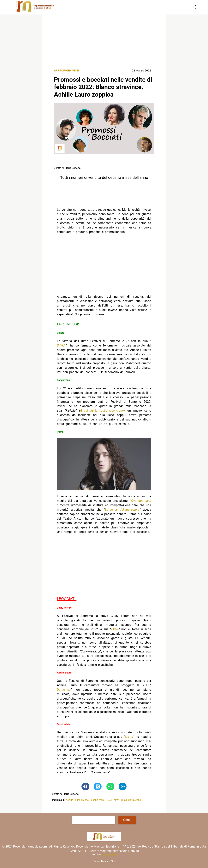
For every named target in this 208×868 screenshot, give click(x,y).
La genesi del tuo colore (122, 510)
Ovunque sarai (141, 501)
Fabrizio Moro (97, 800)
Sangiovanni (135, 800)
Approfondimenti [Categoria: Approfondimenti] (67, 71)
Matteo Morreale (109, 854)
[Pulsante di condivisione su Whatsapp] (110, 786)
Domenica (64, 690)
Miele (115, 629)
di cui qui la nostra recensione (102, 411)
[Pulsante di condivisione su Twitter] (98, 786)
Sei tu (129, 737)
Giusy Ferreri (113, 800)
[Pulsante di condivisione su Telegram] (123, 786)
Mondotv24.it (108, 861)
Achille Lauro (73, 800)
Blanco (85, 800)
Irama (124, 800)
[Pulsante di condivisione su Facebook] (85, 786)
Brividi (61, 345)
